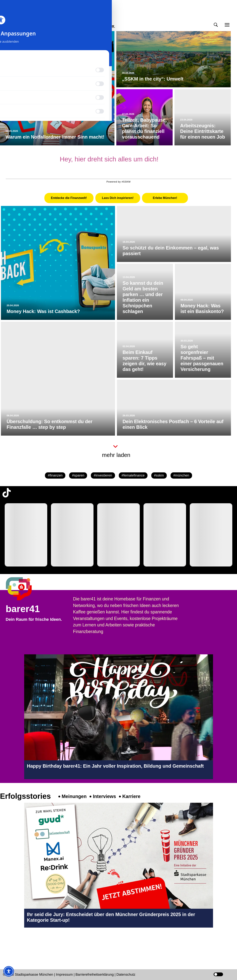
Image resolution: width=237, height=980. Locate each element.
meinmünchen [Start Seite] (23, 20)
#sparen (78, 475)
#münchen (181, 475)
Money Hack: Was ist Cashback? (43, 311)
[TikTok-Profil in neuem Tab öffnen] (7, 493)
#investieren (103, 475)
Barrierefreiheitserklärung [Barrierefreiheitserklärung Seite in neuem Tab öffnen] (95, 975)
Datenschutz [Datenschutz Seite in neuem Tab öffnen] (126, 975)
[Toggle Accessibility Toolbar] (9, 971)
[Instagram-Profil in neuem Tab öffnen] (7, 944)
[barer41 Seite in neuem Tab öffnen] (24, 589)
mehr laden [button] (116, 455)
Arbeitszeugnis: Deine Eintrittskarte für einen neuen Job (203, 131)
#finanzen (55, 475)
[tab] (69, 198)
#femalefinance (133, 475)
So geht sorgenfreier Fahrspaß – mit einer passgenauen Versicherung (202, 358)
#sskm (159, 475)
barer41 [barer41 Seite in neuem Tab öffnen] (23, 609)
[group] (26, 535)
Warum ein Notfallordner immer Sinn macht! (55, 137)
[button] (216, 25)
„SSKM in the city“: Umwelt (153, 79)
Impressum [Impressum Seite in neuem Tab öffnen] (64, 975)
